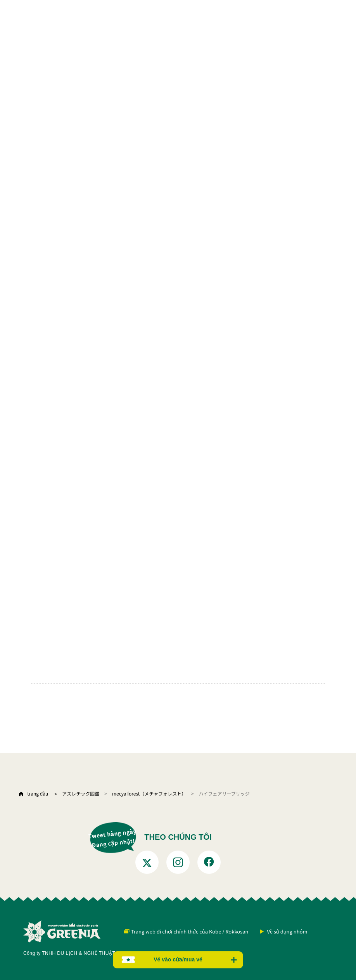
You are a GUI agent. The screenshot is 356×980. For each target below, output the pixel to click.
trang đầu (38, 793)
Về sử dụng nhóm (287, 931)
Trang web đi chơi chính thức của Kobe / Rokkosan (190, 931)
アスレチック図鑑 (81, 793)
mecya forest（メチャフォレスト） (149, 793)
